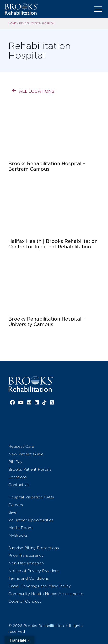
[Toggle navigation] (98, 9)
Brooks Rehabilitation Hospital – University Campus (47, 322)
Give (12, 512)
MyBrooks (18, 535)
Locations (18, 477)
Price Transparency (26, 555)
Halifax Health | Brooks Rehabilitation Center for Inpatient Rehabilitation (53, 244)
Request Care (21, 446)
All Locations (37, 91)
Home (12, 23)
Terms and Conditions (29, 578)
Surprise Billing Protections (34, 548)
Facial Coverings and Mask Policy (40, 586)
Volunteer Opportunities (31, 520)
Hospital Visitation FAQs (31, 497)
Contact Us (19, 485)
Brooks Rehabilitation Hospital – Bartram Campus (47, 166)
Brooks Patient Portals (30, 469)
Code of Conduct (25, 601)
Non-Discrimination (26, 563)
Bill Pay (15, 462)
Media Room (20, 528)
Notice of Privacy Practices (34, 571)
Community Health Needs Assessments (46, 594)
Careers (16, 505)
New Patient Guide (26, 454)
